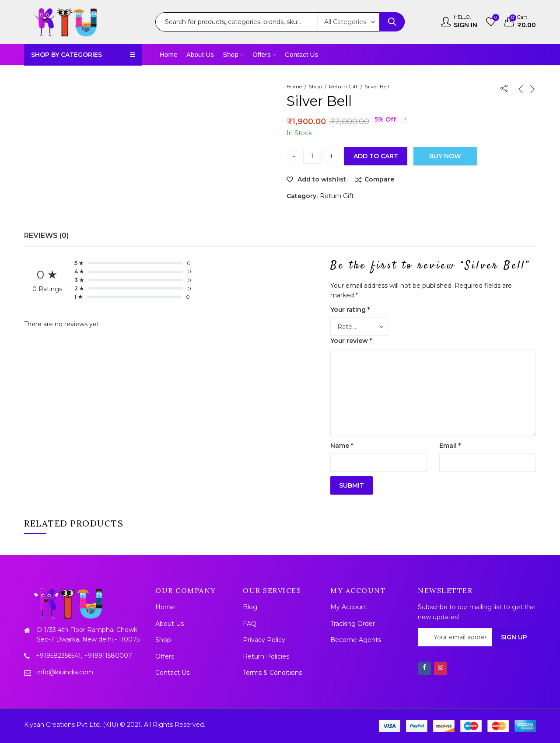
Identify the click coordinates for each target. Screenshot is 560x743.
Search (392, 22)
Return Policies (266, 656)
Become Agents (356, 640)
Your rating (350, 310)
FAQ (250, 624)
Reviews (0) (46, 235)
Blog (250, 607)
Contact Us (172, 673)
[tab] (46, 236)
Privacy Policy (264, 640)
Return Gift (343, 86)
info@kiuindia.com (65, 672)
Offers (165, 656)
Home (294, 86)
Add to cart (376, 156)
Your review (351, 341)
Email (450, 446)
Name (342, 446)
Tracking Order (353, 624)
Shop (315, 86)
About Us (170, 624)
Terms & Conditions (272, 673)
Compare (379, 179)
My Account (349, 607)
